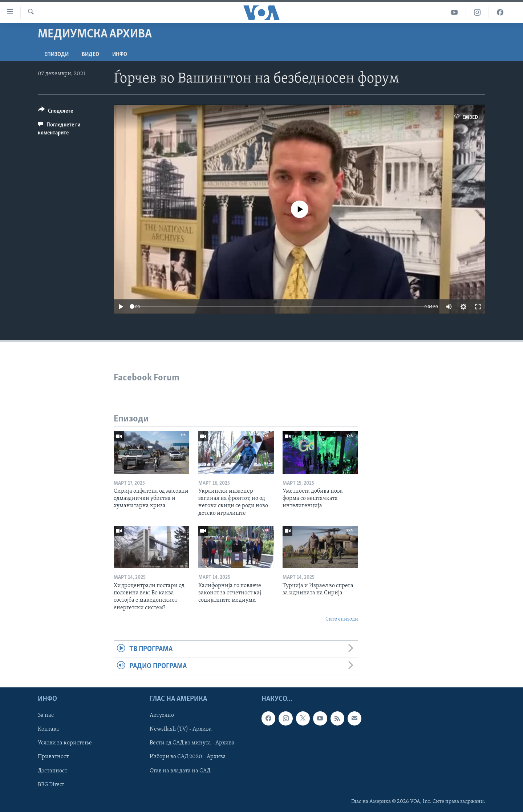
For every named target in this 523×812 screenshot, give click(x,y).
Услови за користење (65, 743)
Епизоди (56, 54)
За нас (46, 716)
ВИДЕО (90, 54)
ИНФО (120, 54)
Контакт (48, 730)
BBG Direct (51, 785)
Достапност (52, 771)
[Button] (56, 112)
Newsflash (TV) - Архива (181, 730)
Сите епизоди (342, 619)
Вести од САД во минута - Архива (192, 743)
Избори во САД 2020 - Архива (188, 757)
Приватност (53, 757)
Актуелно (162, 716)
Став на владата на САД (180, 771)
